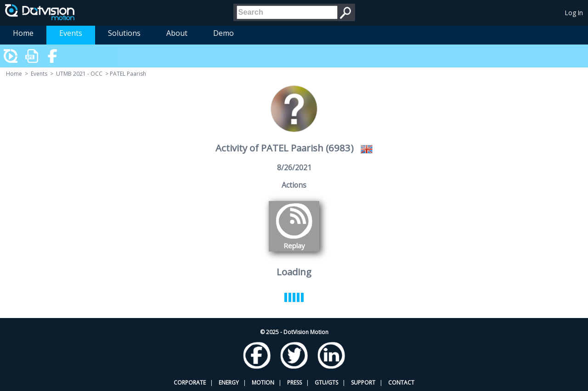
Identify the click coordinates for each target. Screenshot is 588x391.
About (177, 33)
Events (71, 33)
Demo (223, 33)
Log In (574, 13)
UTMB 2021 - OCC (79, 74)
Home (23, 33)
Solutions (124, 33)
